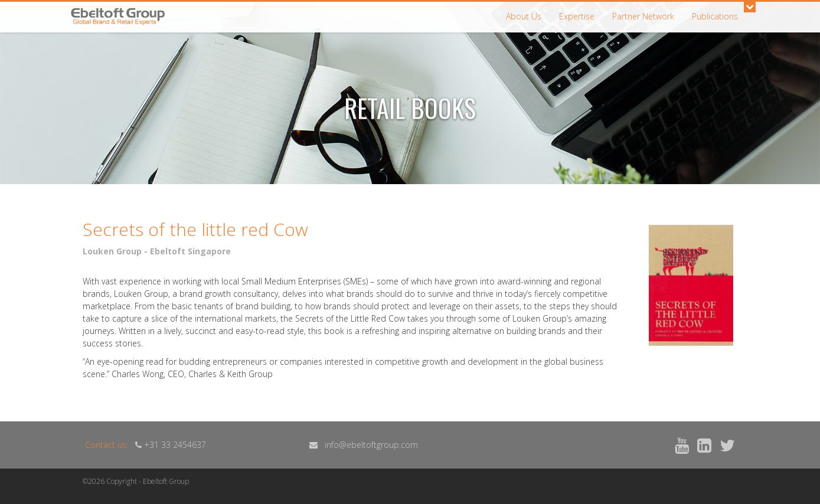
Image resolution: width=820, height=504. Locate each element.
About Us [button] (524, 16)
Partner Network (643, 16)
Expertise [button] (577, 16)
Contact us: (107, 445)
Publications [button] (715, 16)
